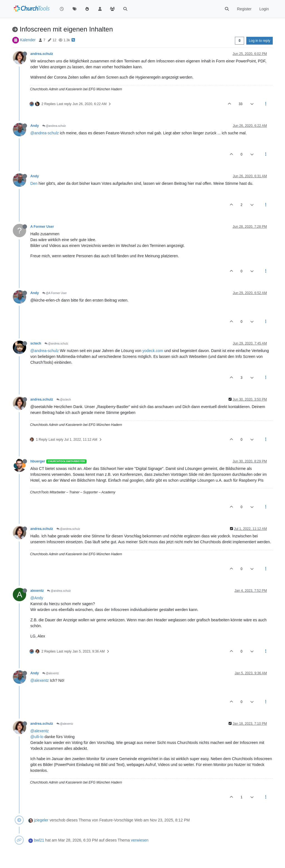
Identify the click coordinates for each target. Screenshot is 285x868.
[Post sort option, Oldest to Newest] (239, 41)
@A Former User (55, 293)
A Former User (42, 227)
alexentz (37, 591)
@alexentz (51, 673)
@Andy (37, 598)
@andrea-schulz (45, 133)
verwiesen (140, 840)
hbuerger (38, 461)
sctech (36, 343)
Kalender (28, 40)
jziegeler (41, 820)
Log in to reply (260, 41)
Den (34, 183)
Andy (35, 126)
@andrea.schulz (54, 126)
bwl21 (39, 840)
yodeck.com (153, 351)
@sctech (64, 400)
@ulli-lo (37, 737)
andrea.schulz (42, 54)
